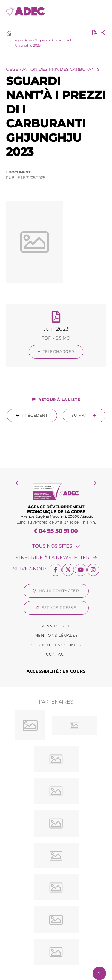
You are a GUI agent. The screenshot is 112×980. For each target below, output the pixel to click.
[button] (56, 242)
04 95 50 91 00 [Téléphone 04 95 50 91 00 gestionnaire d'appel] (58, 531)
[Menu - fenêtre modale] (99, 11)
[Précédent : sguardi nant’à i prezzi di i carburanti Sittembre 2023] (32, 416)
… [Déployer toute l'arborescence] (17, 33)
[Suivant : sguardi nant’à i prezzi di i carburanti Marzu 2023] (84, 416)
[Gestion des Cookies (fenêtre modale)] (56, 645)
